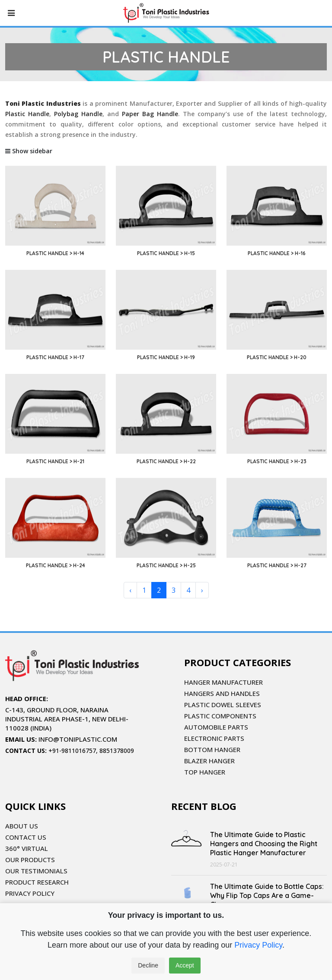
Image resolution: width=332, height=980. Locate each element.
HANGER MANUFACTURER (223, 682)
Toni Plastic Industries (43, 103)
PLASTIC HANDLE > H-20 (277, 357)
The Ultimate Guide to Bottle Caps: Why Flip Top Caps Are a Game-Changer (267, 895)
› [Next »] (202, 590)
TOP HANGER (205, 772)
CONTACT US (26, 837)
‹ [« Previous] (130, 590)
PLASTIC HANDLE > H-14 (55, 253)
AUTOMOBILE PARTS (216, 727)
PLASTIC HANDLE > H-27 (277, 565)
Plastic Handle (27, 114)
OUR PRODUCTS (30, 860)
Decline (148, 965)
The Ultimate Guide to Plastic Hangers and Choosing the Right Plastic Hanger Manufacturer (264, 844)
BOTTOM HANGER (212, 749)
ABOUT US (22, 826)
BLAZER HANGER (209, 761)
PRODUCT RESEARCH (37, 882)
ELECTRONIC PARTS (214, 738)
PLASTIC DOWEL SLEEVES (223, 705)
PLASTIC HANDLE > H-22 (166, 461)
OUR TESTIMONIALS (36, 871)
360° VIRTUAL (27, 848)
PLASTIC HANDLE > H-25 (166, 565)
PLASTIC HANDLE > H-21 (55, 461)
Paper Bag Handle (150, 114)
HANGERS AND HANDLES (222, 693)
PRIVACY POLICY (30, 893)
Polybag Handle (78, 114)
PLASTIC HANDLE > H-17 (55, 357)
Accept (185, 965)
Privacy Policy (258, 945)
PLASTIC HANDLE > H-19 (166, 357)
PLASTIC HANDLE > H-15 (166, 253)
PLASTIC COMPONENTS (220, 716)
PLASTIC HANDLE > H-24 (56, 565)
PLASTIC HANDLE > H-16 (277, 253)
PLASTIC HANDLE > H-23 (277, 461)
